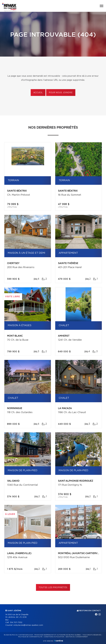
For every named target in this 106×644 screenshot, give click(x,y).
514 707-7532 (16, 622)
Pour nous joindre (61, 93)
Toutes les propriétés (53, 588)
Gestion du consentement (77, 637)
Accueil (38, 93)
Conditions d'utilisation (54, 637)
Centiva (59, 641)
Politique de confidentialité (30, 637)
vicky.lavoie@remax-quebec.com (28, 625)
